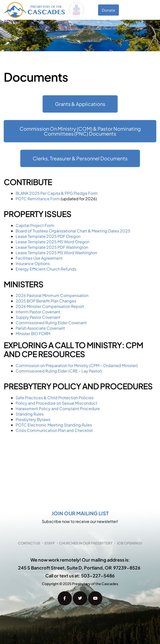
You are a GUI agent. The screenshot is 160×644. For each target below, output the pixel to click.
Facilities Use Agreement (39, 258)
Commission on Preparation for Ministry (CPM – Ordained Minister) (77, 365)
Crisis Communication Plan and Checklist (54, 430)
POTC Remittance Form (38, 199)
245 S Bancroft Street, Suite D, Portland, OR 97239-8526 (79, 568)
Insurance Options (33, 263)
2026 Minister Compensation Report (50, 306)
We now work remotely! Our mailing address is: (80, 560)
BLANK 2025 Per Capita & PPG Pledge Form (57, 193)
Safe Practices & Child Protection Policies (55, 398)
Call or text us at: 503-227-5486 (80, 576)
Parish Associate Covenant (40, 328)
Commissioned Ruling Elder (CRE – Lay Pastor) (59, 371)
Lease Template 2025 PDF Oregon (48, 236)
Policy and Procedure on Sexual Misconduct (56, 403)
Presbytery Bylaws (33, 419)
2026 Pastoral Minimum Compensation (52, 295)
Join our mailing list (80, 513)
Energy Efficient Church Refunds (46, 269)
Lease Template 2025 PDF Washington (52, 247)
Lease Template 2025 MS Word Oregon (53, 242)
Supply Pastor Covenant (38, 317)
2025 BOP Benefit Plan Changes (46, 301)
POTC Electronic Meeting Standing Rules (54, 425)
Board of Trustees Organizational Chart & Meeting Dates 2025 (73, 231)
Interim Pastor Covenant (38, 312)
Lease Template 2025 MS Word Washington (56, 253)
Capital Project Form (35, 225)
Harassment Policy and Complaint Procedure (58, 409)
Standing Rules (30, 414)
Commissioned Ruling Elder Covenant (51, 323)
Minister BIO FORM (33, 334)
